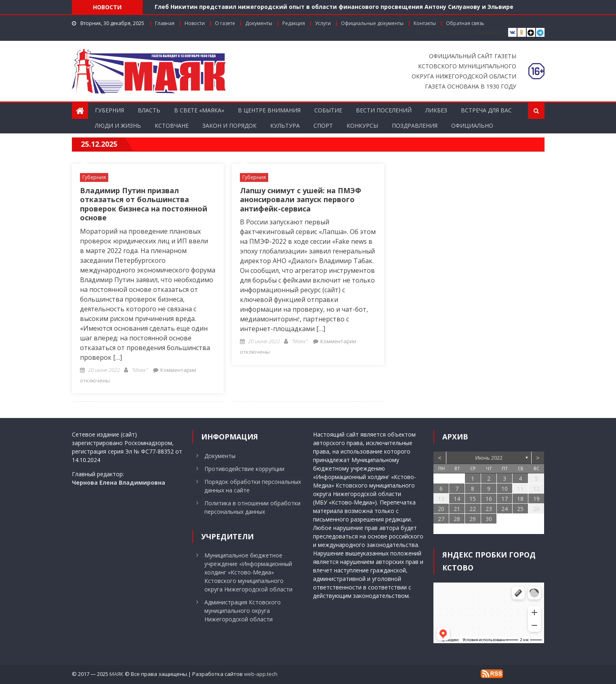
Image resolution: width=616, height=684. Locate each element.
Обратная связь (465, 23)
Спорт (323, 126)
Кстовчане (172, 126)
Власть (149, 110)
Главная (165, 23)
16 (489, 499)
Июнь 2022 (489, 458)
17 (505, 499)
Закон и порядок (229, 126)
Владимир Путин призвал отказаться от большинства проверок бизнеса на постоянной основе (144, 204)
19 (536, 499)
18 (520, 499)
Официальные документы (372, 23)
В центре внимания (269, 110)
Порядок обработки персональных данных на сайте (253, 486)
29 (473, 519)
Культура (285, 126)
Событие (328, 110)
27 (441, 519)
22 (473, 509)
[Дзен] (531, 33)
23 (489, 509)
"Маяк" (140, 370)
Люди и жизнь (118, 126)
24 (505, 509)
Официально (472, 126)
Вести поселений (384, 110)
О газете (225, 23)
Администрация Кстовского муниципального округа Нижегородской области (243, 611)
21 (457, 509)
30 (489, 519)
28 (457, 519)
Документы (259, 23)
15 (473, 499)
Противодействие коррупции (244, 469)
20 (441, 509)
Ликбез (436, 110)
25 (520, 509)
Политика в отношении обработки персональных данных (252, 507)
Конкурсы (362, 126)
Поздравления (415, 126)
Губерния (109, 110)
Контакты (425, 23)
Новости (195, 23)
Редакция (294, 23)
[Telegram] (540, 33)
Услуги (323, 23)
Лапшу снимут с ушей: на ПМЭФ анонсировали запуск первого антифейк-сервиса (301, 199)
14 (457, 499)
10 (505, 489)
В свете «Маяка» (199, 110)
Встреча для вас (486, 110)
